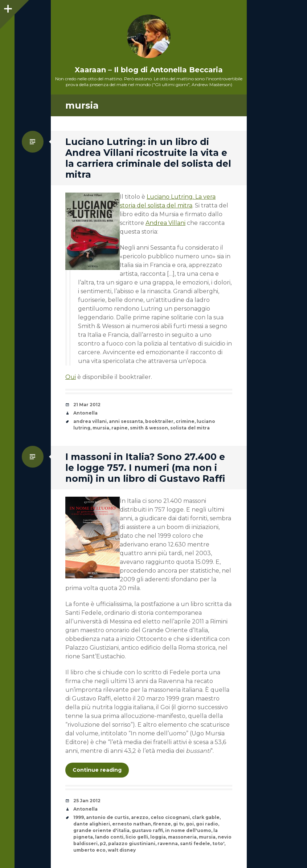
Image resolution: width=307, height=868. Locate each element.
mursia (101, 428)
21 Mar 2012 (87, 405)
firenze (162, 824)
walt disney (122, 850)
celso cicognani (170, 817)
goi (190, 824)
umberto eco (89, 850)
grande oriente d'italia (101, 830)
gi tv (178, 824)
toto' (218, 843)
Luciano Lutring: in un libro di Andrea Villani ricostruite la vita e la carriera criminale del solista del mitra (148, 158)
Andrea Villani (165, 223)
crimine (185, 421)
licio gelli (137, 837)
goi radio (207, 824)
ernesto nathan (132, 824)
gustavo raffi (147, 830)
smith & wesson (149, 428)
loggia (158, 837)
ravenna (168, 843)
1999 (79, 817)
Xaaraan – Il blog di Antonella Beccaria (149, 70)
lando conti (109, 837)
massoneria (182, 837)
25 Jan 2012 (87, 801)
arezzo (140, 817)
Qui (71, 377)
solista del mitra (190, 428)
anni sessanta (126, 421)
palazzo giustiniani (132, 843)
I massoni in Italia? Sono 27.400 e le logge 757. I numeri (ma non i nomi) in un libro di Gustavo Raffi (145, 468)
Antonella (85, 413)
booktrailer (159, 421)
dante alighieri (92, 824)
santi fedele (195, 843)
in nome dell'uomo (188, 830)
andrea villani (90, 421)
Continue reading (97, 770)
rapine (120, 428)
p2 (103, 843)
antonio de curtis (107, 817)
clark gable (206, 817)
